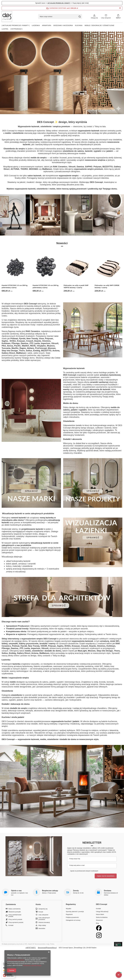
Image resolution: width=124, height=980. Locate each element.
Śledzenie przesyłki (15, 912)
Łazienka (36, 25)
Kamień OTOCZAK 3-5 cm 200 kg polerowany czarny (46, 286)
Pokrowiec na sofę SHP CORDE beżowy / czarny (107, 286)
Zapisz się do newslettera (106, 876)
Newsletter (92, 843)
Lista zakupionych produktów (44, 919)
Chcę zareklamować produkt (15, 916)
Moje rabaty (42, 925)
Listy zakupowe (106, 18)
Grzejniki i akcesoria (63, 25)
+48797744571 (31, 948)
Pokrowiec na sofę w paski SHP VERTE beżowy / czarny (76, 286)
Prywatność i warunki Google (32, 965)
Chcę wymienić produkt (16, 922)
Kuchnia (79, 25)
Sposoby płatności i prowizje (75, 912)
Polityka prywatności (72, 917)
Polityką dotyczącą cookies (16, 960)
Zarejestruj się (43, 909)
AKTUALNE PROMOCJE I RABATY (59, 3)
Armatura (47, 25)
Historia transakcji (44, 922)
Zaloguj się (94, 18)
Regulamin (69, 914)
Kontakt (11, 925)
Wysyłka (69, 909)
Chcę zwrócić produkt (15, 919)
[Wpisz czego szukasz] (60, 16)
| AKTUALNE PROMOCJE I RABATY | (16, 25)
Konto (38, 904)
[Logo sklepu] (7, 16)
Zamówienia (11, 904)
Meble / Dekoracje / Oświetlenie (99, 25)
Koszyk (41, 912)
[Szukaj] (80, 16)
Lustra (5, 29)
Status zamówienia (14, 909)
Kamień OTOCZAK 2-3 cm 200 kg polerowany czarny (15, 286)
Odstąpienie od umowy (73, 920)
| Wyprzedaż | (16, 29)
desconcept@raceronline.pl (47, 948)
